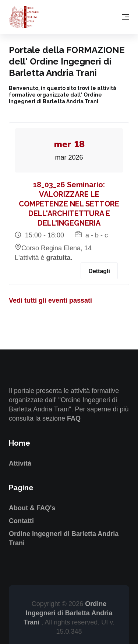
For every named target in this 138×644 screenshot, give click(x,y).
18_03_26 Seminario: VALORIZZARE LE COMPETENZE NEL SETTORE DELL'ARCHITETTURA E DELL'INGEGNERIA (69, 204)
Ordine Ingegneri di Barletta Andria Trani (68, 613)
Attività (20, 463)
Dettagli (99, 271)
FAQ (74, 418)
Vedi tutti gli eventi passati (50, 300)
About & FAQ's (32, 508)
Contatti (21, 521)
